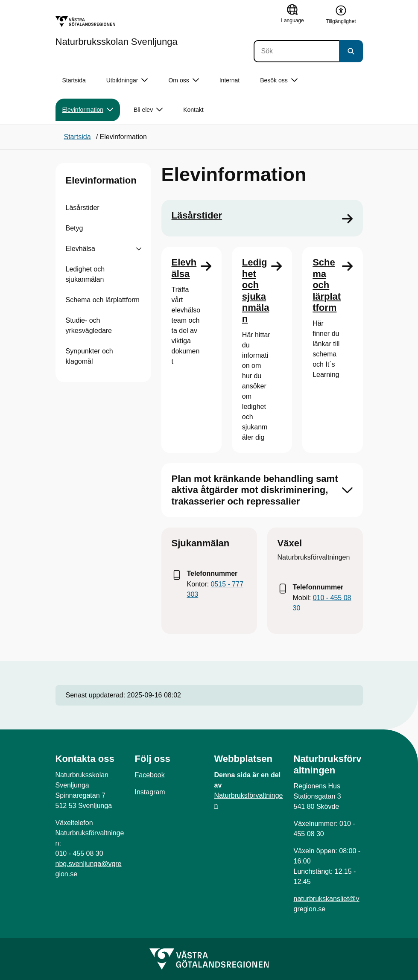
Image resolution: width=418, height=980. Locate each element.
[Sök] (296, 51)
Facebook (150, 775)
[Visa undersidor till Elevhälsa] (139, 249)
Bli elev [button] (148, 110)
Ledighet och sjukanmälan (85, 274)
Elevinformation (101, 180)
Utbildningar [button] (127, 80)
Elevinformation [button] (88, 110)
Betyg (75, 228)
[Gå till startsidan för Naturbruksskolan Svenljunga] (117, 31)
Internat (229, 80)
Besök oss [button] (279, 80)
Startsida (74, 80)
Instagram (150, 792)
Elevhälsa (80, 249)
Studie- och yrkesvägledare (89, 325)
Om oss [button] (183, 80)
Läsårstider (83, 208)
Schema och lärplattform (103, 300)
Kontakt (193, 110)
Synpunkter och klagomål (89, 356)
